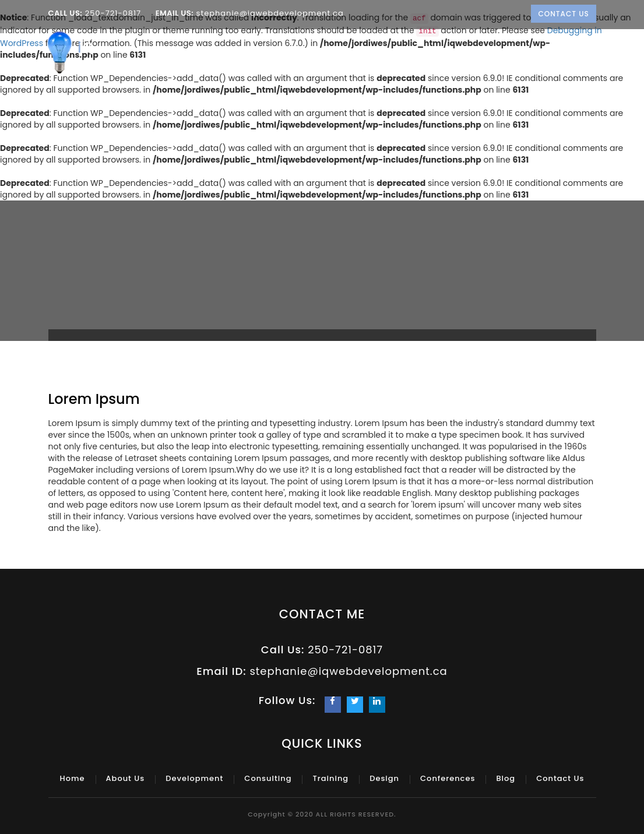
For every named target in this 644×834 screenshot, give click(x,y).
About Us (236, 59)
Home (192, 59)
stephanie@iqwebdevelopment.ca (269, 13)
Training (431, 59)
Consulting (371, 59)
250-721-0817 (113, 13)
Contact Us (564, 14)
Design (483, 59)
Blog (590, 59)
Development (299, 59)
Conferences (540, 59)
